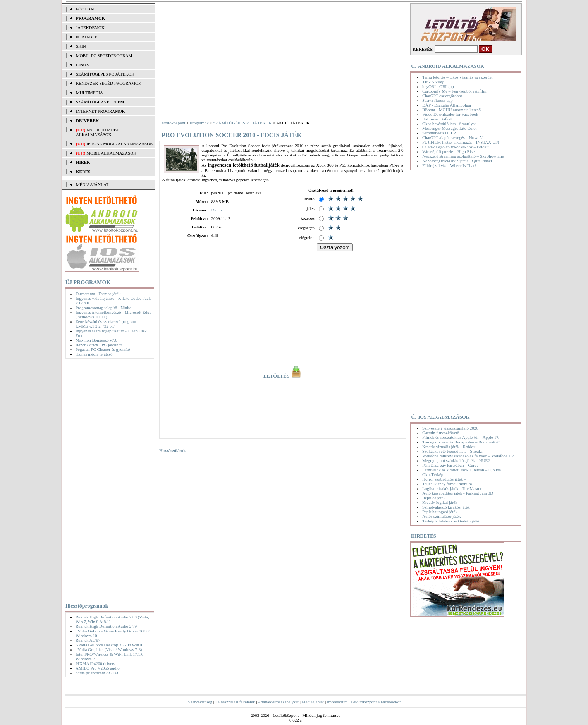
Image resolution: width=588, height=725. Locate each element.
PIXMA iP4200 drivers (95, 663)
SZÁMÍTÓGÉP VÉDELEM (100, 102)
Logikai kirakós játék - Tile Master (452, 488)
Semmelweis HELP (439, 133)
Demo (216, 210)
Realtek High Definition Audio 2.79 (106, 626)
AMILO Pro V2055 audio (98, 668)
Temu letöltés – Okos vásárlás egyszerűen (458, 77)
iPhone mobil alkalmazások (120, 144)
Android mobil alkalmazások (98, 132)
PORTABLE (87, 37)
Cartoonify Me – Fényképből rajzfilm (454, 91)
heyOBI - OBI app (438, 86)
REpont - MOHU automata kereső (451, 110)
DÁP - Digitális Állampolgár (447, 105)
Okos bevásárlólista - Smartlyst (449, 124)
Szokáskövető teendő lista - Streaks (452, 451)
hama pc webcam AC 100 (97, 673)
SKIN (81, 46)
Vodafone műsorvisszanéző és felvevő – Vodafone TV (468, 456)
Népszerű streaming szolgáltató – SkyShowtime (463, 156)
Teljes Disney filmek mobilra (447, 484)
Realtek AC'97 (88, 640)
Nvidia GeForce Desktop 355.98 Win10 (109, 645)
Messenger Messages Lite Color (450, 128)
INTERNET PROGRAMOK (101, 111)
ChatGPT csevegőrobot (442, 96)
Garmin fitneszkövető (441, 433)
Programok (199, 123)
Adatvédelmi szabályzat (278, 702)
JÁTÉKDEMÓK (90, 27)
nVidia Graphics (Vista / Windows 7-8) (109, 649)
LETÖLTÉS (283, 376)
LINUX (83, 65)
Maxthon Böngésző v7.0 (96, 340)
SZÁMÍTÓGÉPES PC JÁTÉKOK (105, 74)
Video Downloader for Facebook (450, 114)
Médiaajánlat (313, 702)
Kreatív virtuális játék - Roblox (449, 447)
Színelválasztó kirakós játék (446, 507)
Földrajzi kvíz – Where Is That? (449, 165)
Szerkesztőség (200, 702)
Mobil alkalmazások (111, 153)
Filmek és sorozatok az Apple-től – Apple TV (461, 437)
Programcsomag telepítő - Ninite (103, 308)
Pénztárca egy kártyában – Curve (450, 465)
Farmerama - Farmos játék (98, 294)
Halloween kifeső (437, 119)
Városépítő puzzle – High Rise (448, 151)
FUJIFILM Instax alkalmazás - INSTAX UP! (461, 142)
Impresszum (337, 702)
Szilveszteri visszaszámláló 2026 (450, 428)
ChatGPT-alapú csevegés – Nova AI (453, 137)
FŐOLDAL (86, 9)
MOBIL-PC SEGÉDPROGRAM (104, 55)
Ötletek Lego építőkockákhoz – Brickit (456, 147)
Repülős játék (434, 498)
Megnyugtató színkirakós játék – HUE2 (456, 460)
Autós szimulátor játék (442, 516)
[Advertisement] (108, 479)
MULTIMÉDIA (89, 93)
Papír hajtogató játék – (441, 512)
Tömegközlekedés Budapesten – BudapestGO (461, 442)
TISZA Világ (433, 82)
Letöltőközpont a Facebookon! (377, 702)
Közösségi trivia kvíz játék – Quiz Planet (457, 161)
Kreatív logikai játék (440, 502)
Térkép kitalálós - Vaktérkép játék (451, 521)
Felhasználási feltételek (235, 702)
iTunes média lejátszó (94, 354)
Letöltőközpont (172, 123)
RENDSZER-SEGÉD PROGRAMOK (109, 83)
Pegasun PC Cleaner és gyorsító (103, 349)
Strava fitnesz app (438, 100)
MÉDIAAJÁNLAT (92, 184)
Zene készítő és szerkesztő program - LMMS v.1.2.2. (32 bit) (107, 324)
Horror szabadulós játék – (444, 479)
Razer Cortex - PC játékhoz (99, 345)
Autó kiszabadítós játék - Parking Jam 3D (458, 493)
